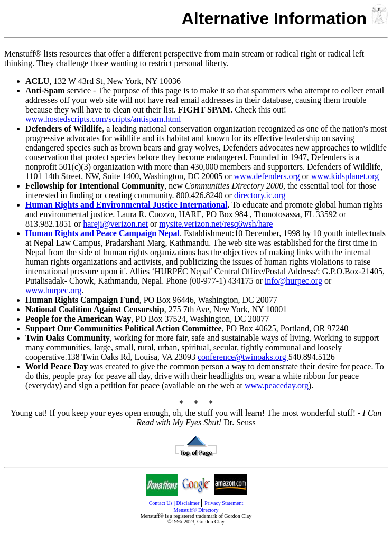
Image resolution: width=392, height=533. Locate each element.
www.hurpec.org (53, 290)
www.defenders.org (267, 176)
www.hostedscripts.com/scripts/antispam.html (103, 119)
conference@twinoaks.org (243, 357)
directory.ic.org (260, 195)
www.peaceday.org (277, 385)
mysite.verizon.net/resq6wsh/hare (216, 224)
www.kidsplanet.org (345, 176)
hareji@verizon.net (115, 224)
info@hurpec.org (293, 281)
